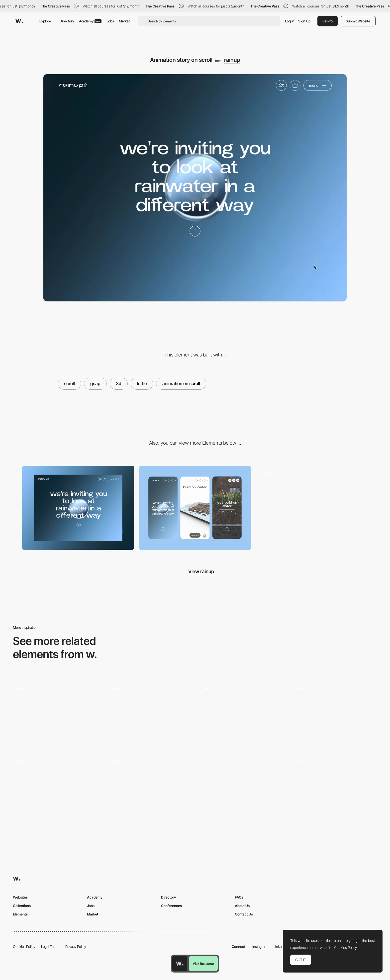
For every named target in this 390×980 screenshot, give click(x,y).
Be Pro (328, 21)
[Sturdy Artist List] (333, 786)
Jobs (110, 21)
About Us (242, 906)
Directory (67, 21)
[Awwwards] (19, 21)
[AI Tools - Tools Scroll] (149, 713)
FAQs (239, 897)
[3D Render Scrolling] (149, 786)
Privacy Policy (76, 946)
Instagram (260, 946)
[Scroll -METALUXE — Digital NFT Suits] (241, 713)
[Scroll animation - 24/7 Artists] (241, 786)
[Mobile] (195, 508)
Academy (90, 21)
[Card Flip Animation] (57, 786)
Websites (20, 897)
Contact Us (244, 914)
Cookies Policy (24, 946)
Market (124, 21)
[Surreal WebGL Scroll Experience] (333, 713)
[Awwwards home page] (180, 964)
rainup (232, 60)
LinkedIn (280, 946)
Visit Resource (203, 964)
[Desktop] (78, 508)
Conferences (171, 906)
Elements (20, 914)
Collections (22, 906)
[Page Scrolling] (57, 713)
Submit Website (358, 21)
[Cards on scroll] (312, 508)
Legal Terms (50, 946)
